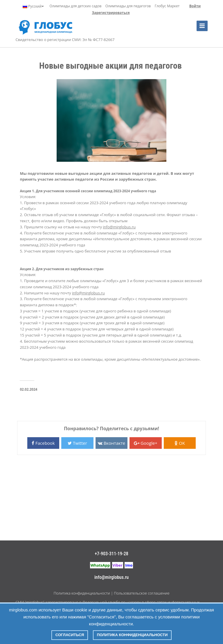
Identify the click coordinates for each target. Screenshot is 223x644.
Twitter (77, 443)
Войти (195, 6)
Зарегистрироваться (111, 13)
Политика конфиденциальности (82, 593)
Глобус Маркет (167, 6)
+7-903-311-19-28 (111, 554)
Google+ (146, 443)
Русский (33, 6)
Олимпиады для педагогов (128, 6)
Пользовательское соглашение (142, 593)
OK (180, 443)
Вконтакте (111, 443)
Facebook (43, 443)
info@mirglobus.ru (111, 577)
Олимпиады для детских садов (76, 6)
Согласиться (70, 635)
